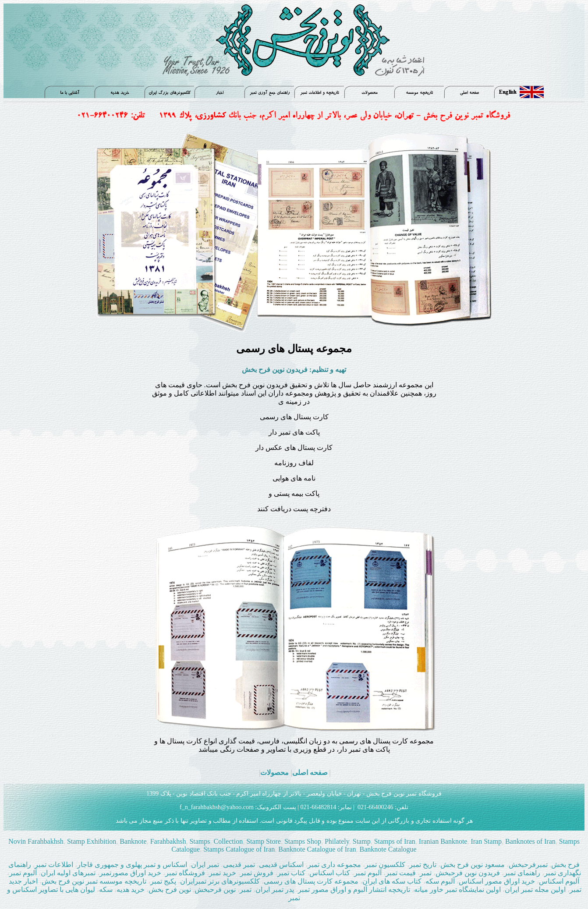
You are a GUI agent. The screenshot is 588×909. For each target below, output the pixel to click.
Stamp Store (263, 841)
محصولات (275, 773)
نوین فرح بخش (170, 890)
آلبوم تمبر (368, 873)
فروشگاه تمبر (185, 873)
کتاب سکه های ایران (392, 881)
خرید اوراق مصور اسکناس (498, 881)
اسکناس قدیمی (281, 865)
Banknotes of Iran (530, 841)
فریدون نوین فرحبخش (468, 873)
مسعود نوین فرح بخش (473, 865)
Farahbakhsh (168, 841)
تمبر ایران (205, 865)
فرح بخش (565, 865)
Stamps (200, 841)
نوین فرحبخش (215, 890)
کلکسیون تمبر (385, 865)
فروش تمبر (258, 873)
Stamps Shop (303, 841)
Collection (228, 841)
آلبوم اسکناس (559, 881)
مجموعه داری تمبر (334, 865)
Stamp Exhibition (92, 841)
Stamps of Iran (395, 841)
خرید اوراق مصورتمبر (130, 873)
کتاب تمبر (291, 873)
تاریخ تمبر (423, 865)
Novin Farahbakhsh (36, 841)
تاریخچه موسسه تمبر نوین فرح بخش (95, 881)
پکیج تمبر (163, 881)
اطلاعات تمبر (54, 865)
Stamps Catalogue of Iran (239, 849)
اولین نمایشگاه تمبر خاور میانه (457, 890)
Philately (337, 841)
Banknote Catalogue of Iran (316, 849)
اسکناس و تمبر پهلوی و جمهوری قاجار (133, 865)
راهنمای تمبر (522, 873)
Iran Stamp (485, 841)
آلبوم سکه (440, 881)
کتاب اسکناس (330, 873)
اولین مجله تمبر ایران (535, 890)
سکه (106, 890)
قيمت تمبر (401, 873)
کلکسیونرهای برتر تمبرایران (220, 881)
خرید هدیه (131, 890)
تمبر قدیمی (240, 865)
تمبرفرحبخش (528, 865)
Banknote (133, 841)
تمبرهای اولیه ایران (69, 873)
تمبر (427, 873)
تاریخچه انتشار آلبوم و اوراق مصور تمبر (354, 890)
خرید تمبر (223, 873)
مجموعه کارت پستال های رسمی (311, 881)
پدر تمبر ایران (276, 890)
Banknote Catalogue (388, 849)
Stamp (362, 841)
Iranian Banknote (442, 841)
